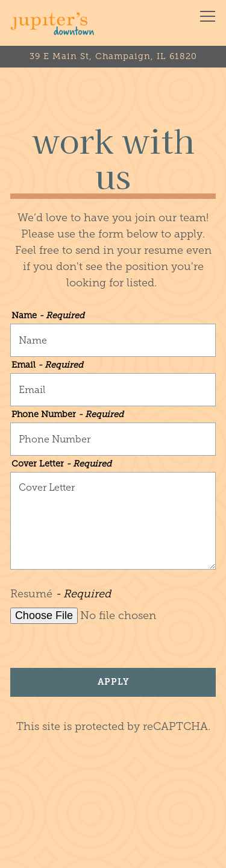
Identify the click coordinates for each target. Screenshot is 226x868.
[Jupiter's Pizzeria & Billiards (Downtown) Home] (52, 23)
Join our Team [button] (113, 851)
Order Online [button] (113, 817)
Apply (113, 682)
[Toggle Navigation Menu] (208, 16)
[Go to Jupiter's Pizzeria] (113, 57)
